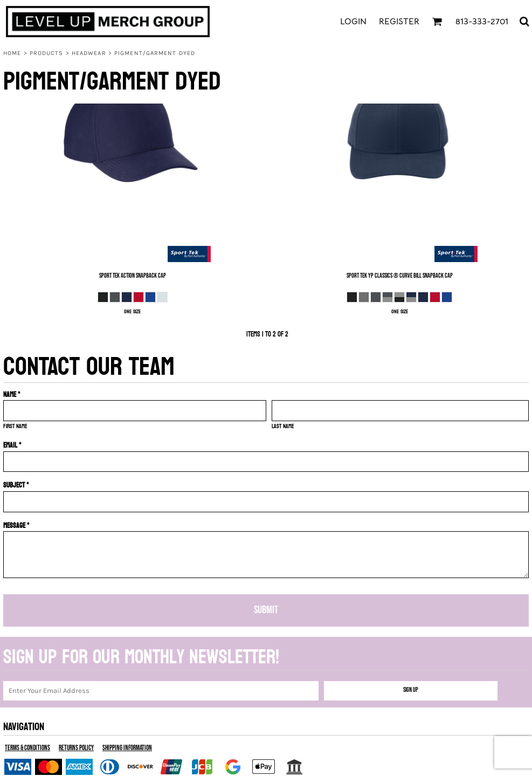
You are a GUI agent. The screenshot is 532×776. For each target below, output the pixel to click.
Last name (283, 426)
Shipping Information (127, 748)
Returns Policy (76, 748)
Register (399, 22)
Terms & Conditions (27, 748)
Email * (12, 445)
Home (12, 53)
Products (47, 53)
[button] (437, 21)
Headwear (89, 53)
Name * (12, 394)
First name (15, 426)
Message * (16, 526)
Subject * (16, 485)
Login (353, 22)
